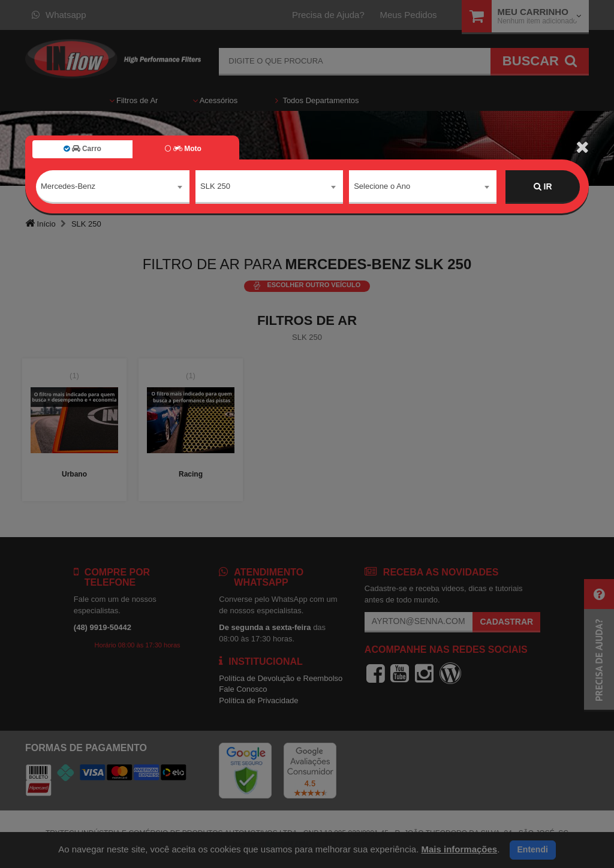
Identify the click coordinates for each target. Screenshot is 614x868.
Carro (82, 149)
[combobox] (113, 187)
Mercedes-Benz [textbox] (68, 186)
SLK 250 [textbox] (215, 186)
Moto (183, 149)
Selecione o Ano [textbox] (382, 186)
